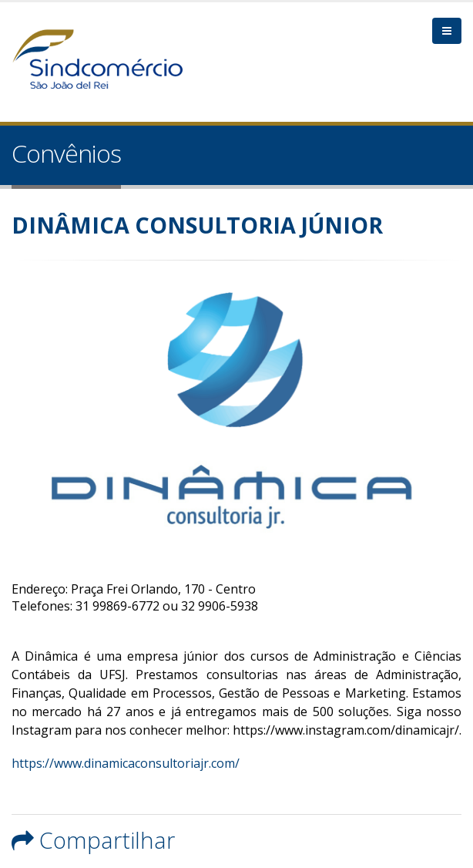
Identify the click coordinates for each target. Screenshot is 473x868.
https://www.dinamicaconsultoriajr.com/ (126, 763)
